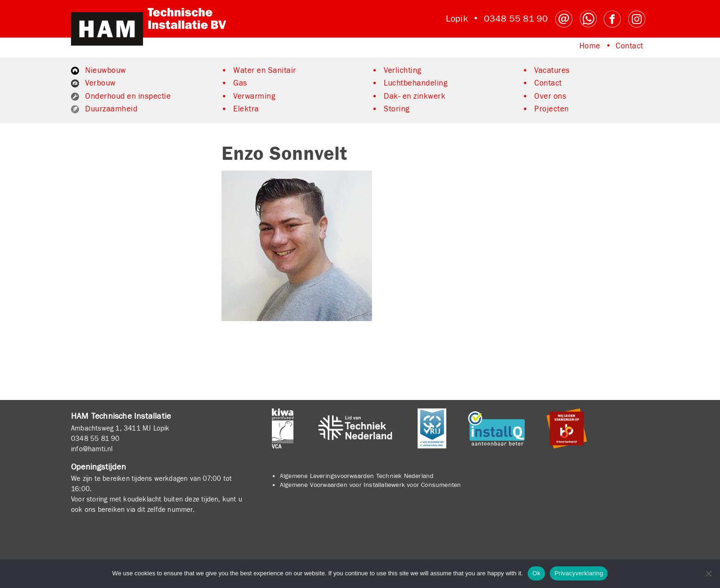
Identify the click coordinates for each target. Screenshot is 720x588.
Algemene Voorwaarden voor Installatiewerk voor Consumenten (371, 485)
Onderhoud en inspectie (128, 96)
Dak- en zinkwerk (415, 96)
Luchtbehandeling (415, 83)
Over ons (550, 96)
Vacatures (552, 71)
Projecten (552, 109)
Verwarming (254, 96)
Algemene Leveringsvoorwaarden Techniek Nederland (357, 476)
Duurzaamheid (111, 109)
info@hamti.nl (92, 449)
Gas (240, 83)
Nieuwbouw (106, 71)
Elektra (246, 109)
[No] (708, 573)
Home (590, 46)
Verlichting (403, 71)
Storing (397, 109)
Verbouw (100, 83)
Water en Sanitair (265, 71)
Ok (536, 573)
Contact (629, 46)
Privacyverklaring (579, 573)
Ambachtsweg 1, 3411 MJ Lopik (120, 428)
